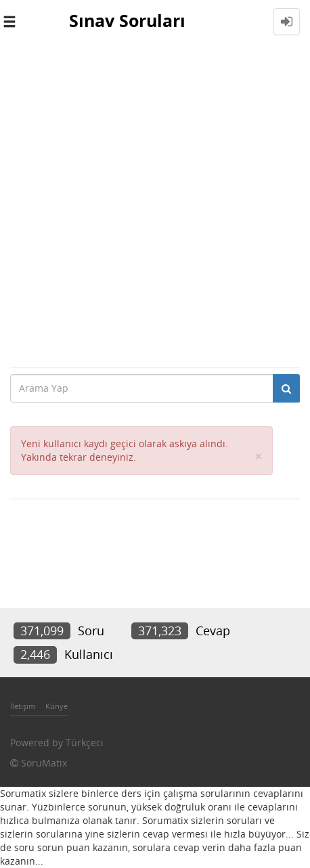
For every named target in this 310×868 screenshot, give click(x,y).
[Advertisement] (155, 205)
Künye (57, 706)
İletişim (23, 706)
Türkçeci (85, 743)
